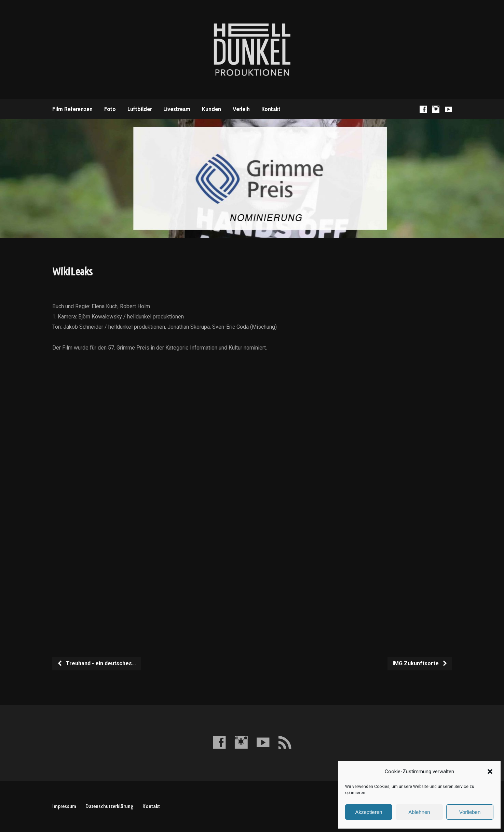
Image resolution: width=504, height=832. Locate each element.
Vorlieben (470, 812)
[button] (490, 772)
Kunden (212, 109)
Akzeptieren (369, 812)
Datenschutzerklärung (109, 806)
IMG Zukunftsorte (420, 663)
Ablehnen (419, 812)
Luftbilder (140, 109)
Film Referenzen (72, 109)
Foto (110, 109)
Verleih (241, 109)
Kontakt (271, 109)
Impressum (64, 806)
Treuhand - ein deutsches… (97, 663)
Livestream (177, 109)
